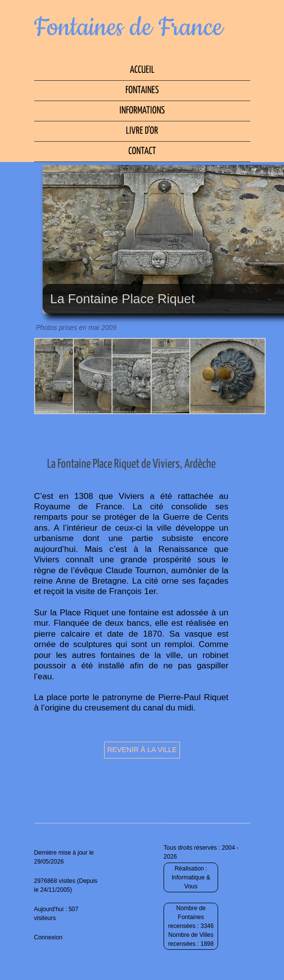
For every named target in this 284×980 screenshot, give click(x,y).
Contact (142, 151)
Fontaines (142, 90)
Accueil (142, 70)
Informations (142, 111)
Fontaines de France (129, 28)
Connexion (48, 937)
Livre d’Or (142, 131)
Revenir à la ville (142, 750)
